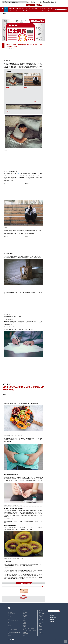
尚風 (9, 624)
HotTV (64, 2)
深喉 (24, 611)
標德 (24, 635)
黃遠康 (25, 622)
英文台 (15, 2)
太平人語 (41, 622)
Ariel (9, 611)
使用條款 (52, 616)
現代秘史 (25, 612)
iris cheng (41, 634)
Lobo (40, 621)
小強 (40, 618)
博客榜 (49, 9)
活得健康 (10, 631)
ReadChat (41, 631)
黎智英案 (10, 9)
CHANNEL (24, 2)
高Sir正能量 (41, 614)
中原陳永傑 (41, 629)
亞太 (28, 2)
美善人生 (45, 2)
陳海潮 (25, 632)
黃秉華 (25, 621)
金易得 (25, 624)
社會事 (17, 9)
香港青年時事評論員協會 (13, 621)
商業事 (29, 9)
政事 (14, 9)
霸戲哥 (9, 619)
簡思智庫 (41, 627)
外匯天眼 (10, 617)
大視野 (40, 9)
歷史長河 (51, 2)
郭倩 (24, 614)
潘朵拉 (9, 627)
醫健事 (36, 9)
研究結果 (18, 174)
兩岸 (42, 9)
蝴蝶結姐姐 (26, 634)
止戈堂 (40, 617)
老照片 (9, 628)
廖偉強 (25, 625)
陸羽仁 (25, 617)
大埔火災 (6, 9)
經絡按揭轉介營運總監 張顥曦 (29, 631)
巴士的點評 (10, 612)
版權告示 (52, 614)
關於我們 (52, 621)
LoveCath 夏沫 (26, 619)
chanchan (10, 635)
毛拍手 (40, 611)
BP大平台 (10, 2)
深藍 (40, 612)
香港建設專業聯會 (11, 614)
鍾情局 (9, 615)
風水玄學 (41, 619)
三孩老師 (10, 625)
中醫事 (33, 9)
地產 (26, 9)
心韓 (35, 2)
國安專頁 (5, 2)
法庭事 (20, 9)
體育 (42, 2)
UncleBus (41, 628)
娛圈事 (32, 2)
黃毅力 (25, 618)
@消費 (45, 9)
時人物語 (25, 615)
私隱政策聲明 (53, 618)
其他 (52, 9)
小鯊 (9, 618)
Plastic (38, 2)
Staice (24, 627)
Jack (9, 622)
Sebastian (41, 615)
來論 (40, 632)
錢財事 (24, 9)
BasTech (59, 2)
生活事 (55, 2)
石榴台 (19, 2)
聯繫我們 (52, 619)
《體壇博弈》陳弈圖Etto (13, 629)
